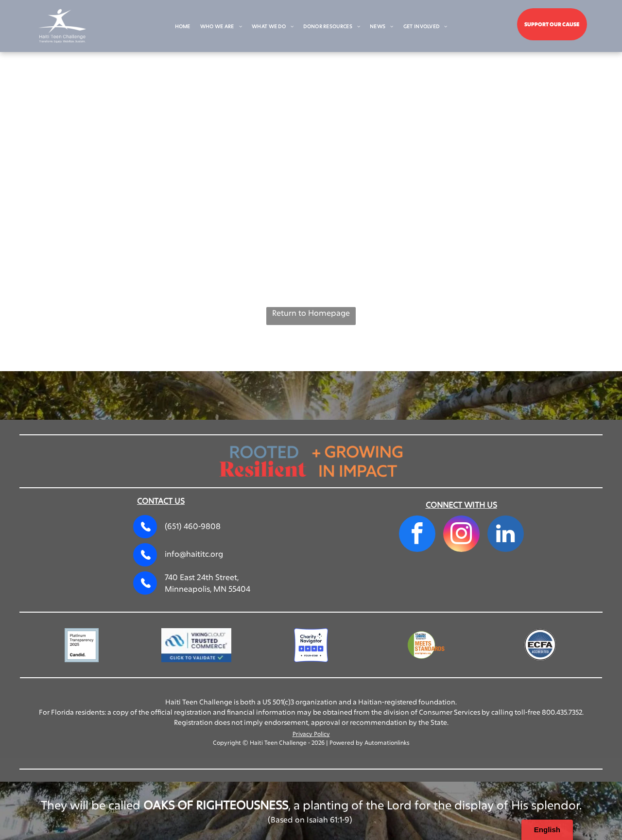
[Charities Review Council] (426, 645)
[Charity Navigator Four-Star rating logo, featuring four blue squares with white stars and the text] (311, 645)
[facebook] (417, 535)
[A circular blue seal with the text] (540, 645)
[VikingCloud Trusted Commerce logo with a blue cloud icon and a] (196, 645)
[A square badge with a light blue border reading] (82, 645)
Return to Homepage (311, 313)
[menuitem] (183, 26)
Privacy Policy (311, 734)
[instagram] (461, 535)
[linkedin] (506, 535)
